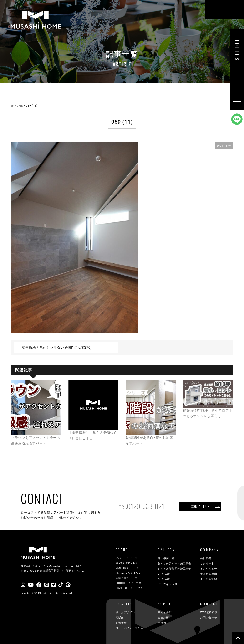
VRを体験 (164, 574)
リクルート (207, 564)
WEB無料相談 (209, 612)
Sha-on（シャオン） (129, 573)
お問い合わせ (208, 618)
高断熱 (120, 618)
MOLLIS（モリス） (128, 568)
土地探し (163, 623)
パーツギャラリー (169, 584)
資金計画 (163, 618)
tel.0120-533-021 (142, 506)
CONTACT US (200, 506)
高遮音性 (121, 623)
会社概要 (206, 558)
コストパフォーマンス (130, 628)
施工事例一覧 (166, 558)
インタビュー (208, 569)
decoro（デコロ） (127, 563)
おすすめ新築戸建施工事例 (174, 569)
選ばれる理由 (208, 574)
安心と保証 (165, 612)
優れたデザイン (125, 612)
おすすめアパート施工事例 (174, 564)
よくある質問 (208, 579)
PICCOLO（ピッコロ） (130, 583)
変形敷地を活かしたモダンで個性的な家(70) (57, 348)
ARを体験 (164, 579)
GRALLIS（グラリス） (130, 588)
